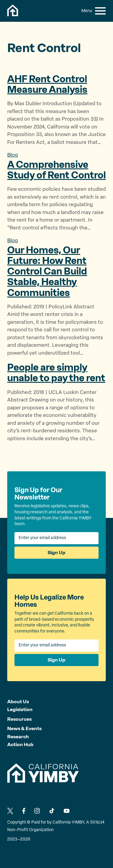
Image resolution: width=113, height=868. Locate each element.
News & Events (24, 728)
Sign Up (56, 553)
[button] (100, 11)
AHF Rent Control (47, 84)
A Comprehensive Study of (56, 170)
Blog (13, 155)
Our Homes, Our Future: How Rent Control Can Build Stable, (47, 271)
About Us (18, 702)
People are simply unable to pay (56, 373)
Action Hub (20, 744)
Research (18, 737)
